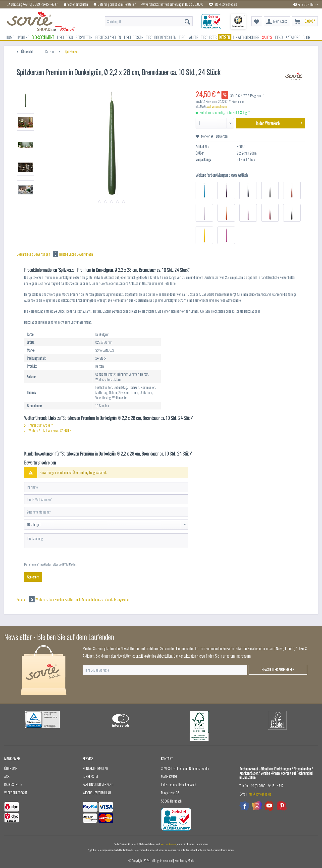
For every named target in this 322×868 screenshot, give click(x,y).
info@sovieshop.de (225, 4)
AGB (7, 777)
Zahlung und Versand (98, 784)
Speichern (33, 577)
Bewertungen (46, 254)
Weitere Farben (45, 599)
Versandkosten (168, 844)
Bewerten (219, 136)
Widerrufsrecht (16, 793)
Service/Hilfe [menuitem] (304, 4)
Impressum (90, 777)
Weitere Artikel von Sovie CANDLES (48, 430)
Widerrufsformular (97, 793)
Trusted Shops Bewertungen (76, 254)
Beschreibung (25, 254)
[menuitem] (149, 22)
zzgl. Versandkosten (217, 106)
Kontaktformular (95, 768)
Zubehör (26, 599)
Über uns (11, 768)
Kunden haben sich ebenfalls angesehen (106, 599)
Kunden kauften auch (68, 599)
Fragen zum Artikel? (39, 425)
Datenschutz (13, 784)
